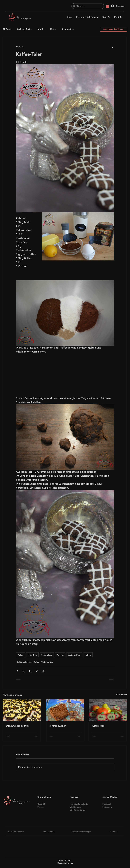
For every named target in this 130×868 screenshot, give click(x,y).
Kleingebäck (68, 29)
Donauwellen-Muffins (18, 726)
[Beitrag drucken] (43, 671)
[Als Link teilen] (37, 671)
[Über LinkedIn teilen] (30, 671)
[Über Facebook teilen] (17, 671)
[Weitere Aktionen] (112, 47)
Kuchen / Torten (24, 29)
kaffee (88, 655)
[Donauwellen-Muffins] (22, 710)
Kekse (53, 29)
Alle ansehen (122, 694)
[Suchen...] (88, 6)
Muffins (41, 29)
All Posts (7, 29)
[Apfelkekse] (108, 710)
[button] (108, 6)
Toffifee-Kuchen (58, 726)
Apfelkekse (98, 726)
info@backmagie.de (79, 804)
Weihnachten (74, 655)
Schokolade (47, 655)
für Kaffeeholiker (24, 662)
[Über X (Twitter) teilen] (24, 671)
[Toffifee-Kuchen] (65, 710)
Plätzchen (32, 655)
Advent (60, 655)
